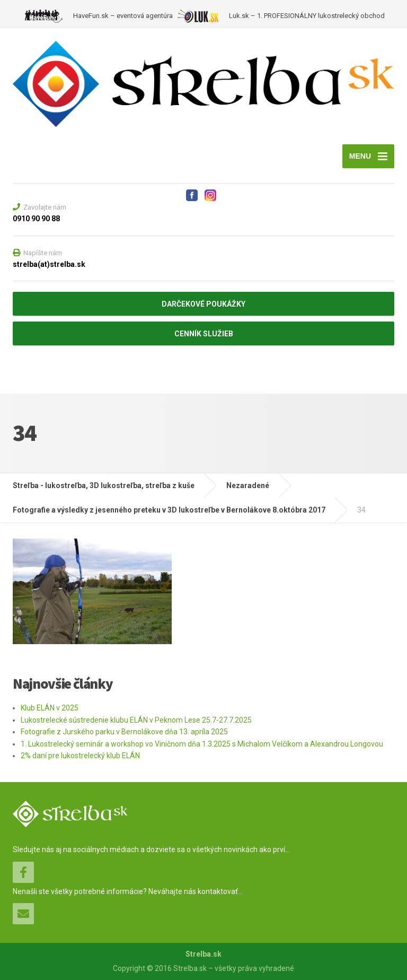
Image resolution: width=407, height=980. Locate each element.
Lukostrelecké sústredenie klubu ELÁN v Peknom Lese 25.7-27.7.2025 (136, 720)
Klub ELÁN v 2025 (50, 708)
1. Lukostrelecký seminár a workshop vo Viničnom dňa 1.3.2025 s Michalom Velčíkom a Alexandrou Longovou (202, 744)
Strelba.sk (203, 954)
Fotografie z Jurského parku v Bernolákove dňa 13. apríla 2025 (124, 732)
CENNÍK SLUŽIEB (204, 334)
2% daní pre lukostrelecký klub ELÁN (80, 756)
